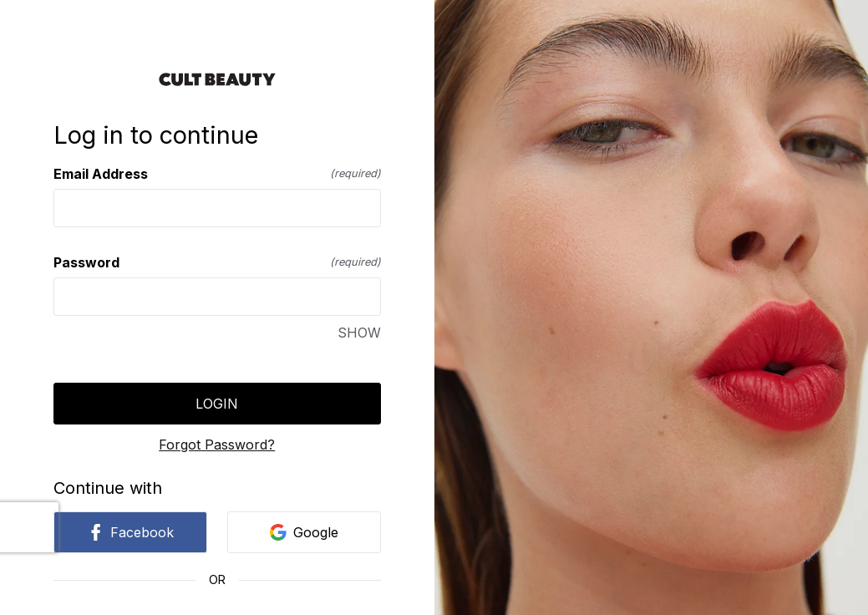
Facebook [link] (130, 532)
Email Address (217, 174)
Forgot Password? (217, 445)
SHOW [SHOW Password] (359, 333)
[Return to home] (217, 79)
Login (217, 404)
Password (217, 262)
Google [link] (304, 532)
